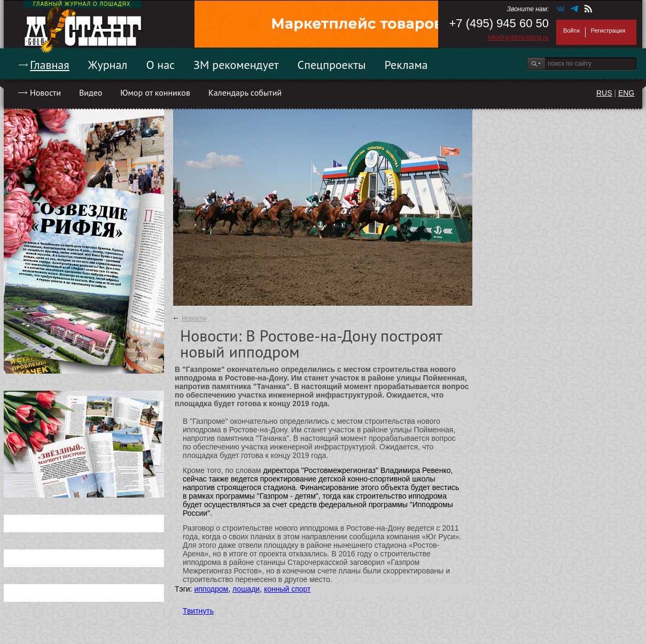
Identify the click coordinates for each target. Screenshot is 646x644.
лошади (246, 589)
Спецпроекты (332, 65)
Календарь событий (245, 92)
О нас (160, 65)
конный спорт (287, 589)
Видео (91, 92)
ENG (626, 93)
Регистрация (608, 30)
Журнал (108, 65)
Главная (50, 65)
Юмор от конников (155, 92)
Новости (45, 92)
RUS (604, 93)
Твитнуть (198, 611)
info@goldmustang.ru (518, 37)
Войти (571, 30)
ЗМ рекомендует (236, 65)
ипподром (211, 589)
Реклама (406, 65)
